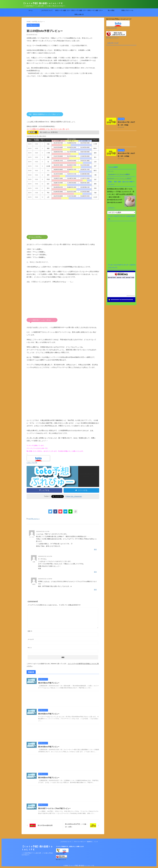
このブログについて (47, 10)
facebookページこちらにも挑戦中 (119, 174)
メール (31, 639)
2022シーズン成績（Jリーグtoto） (63, 11)
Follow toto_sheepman (74, 496)
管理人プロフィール (127, 10)
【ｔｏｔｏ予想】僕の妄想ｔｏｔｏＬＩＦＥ (43, 3)
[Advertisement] (63, 96)
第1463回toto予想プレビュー (49, 747)
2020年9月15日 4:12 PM (43, 532)
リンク (96, 841)
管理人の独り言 (79, 14)
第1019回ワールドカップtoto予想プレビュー (54, 808)
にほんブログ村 (32, 463)
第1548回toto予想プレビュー (49, 778)
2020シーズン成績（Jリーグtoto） (95, 11)
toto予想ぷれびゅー (34, 519)
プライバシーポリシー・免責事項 (83, 841)
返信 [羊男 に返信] (95, 572)
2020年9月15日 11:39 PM (45, 579)
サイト (30, 648)
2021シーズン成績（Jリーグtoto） (79, 11)
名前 (30, 631)
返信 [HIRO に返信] (95, 590)
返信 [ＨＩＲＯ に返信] (95, 549)
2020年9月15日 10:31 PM (45, 556)
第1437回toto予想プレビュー (49, 683)
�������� (131, 296)
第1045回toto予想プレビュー (49, 714)
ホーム (31, 10)
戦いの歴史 (111, 10)
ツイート (110, 171)
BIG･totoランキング (112, 38)
